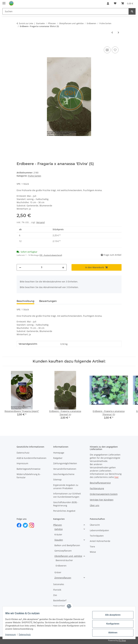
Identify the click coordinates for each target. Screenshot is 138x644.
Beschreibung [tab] (25, 301)
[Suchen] (132, 11)
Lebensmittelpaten (99, 530)
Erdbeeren (61, 566)
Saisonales (59, 584)
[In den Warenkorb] (19, 42)
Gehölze (59, 529)
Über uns (95, 505)
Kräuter (58, 534)
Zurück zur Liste (26, 23)
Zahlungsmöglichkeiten (65, 463)
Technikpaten (97, 536)
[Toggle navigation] (4, 2)
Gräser (58, 572)
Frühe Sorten (35, 176)
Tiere (92, 547)
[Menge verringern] (20, 267)
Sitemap (57, 480)
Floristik (57, 590)
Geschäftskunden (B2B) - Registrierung (66, 504)
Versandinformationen (65, 469)
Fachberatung (97, 488)
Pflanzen (58, 525)
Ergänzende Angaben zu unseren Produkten (66, 487)
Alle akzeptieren (110, 615)
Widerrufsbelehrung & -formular (29, 476)
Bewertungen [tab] (48, 301)
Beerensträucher (64, 560)
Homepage (59, 453)
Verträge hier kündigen (102, 500)
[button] (108, 3)
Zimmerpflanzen (63, 578)
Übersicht (95, 525)
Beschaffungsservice (100, 483)
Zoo (55, 595)
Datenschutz (27, 635)
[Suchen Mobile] (66, 11)
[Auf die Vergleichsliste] (107, 50)
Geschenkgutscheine (64, 474)
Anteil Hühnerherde (100, 541)
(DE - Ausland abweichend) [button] (51, 255)
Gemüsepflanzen (63, 551)
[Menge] (42, 267)
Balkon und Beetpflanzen (67, 545)
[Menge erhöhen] (63, 267)
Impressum (13, 635)
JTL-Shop (122, 640)
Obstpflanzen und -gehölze (68, 556)
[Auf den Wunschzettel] (115, 50)
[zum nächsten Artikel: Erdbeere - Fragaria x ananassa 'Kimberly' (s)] (118, 32)
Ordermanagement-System (104, 494)
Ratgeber (58, 458)
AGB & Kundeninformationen (31, 458)
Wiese (93, 552)
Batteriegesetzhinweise (29, 469)
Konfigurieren (110, 624)
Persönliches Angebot (64, 511)
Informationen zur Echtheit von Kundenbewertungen (67, 495)
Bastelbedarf (60, 600)
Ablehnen (110, 633)
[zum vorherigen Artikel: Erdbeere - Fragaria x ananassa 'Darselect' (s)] (112, 32)
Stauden (59, 540)
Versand (40, 222)
